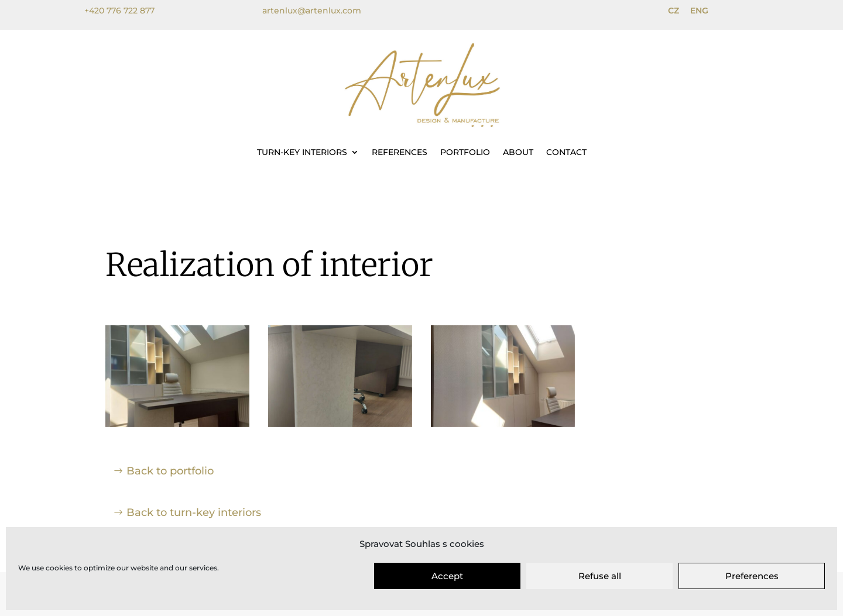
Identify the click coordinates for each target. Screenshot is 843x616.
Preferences (752, 576)
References (400, 152)
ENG (699, 11)
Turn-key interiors (302, 152)
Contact (566, 152)
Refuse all (600, 576)
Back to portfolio (170, 471)
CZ (674, 11)
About (518, 152)
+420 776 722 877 (119, 11)
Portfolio (465, 152)
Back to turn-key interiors (194, 512)
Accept (447, 576)
